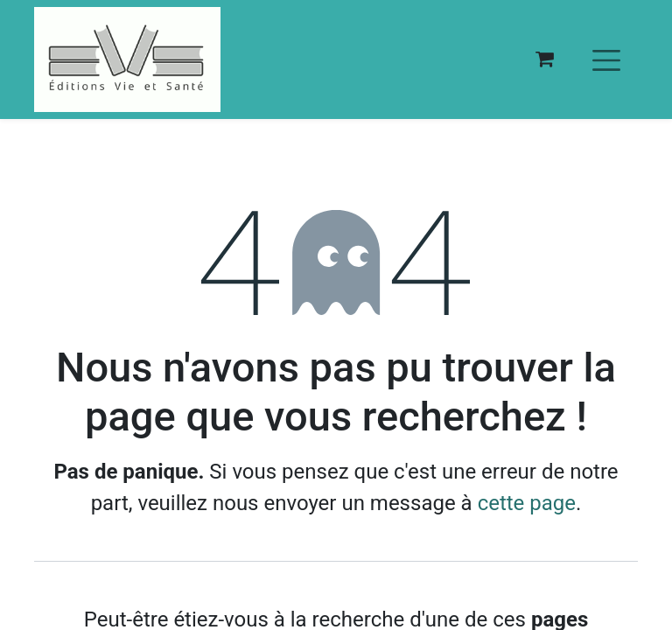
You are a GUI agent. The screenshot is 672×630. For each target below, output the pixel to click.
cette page (527, 503)
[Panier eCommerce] (544, 59)
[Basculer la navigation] (606, 59)
